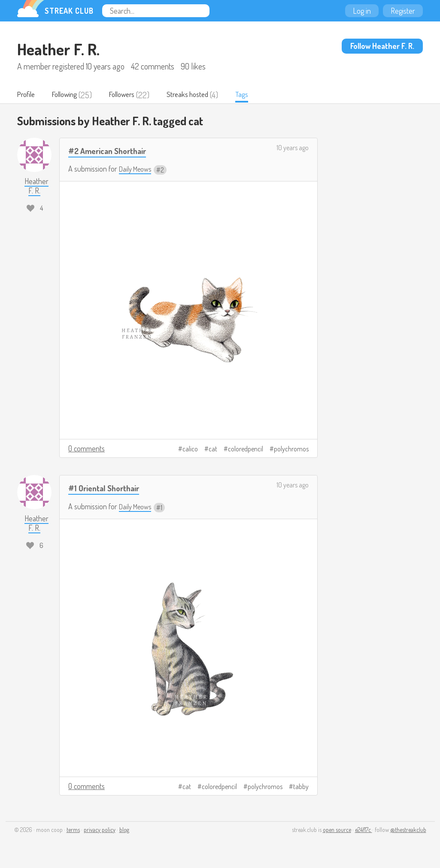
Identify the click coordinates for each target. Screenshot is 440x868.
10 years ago (293, 148)
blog (124, 830)
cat (213, 449)
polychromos (291, 449)
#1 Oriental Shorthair (108, 488)
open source (337, 830)
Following (71, 95)
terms (73, 830)
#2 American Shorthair (112, 151)
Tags (262, 95)
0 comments (86, 449)
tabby (301, 787)
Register (403, 11)
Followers (134, 95)
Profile (28, 95)
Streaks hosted (205, 95)
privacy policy (100, 830)
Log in (362, 11)
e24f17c (364, 830)
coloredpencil (246, 449)
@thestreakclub (408, 830)
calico (190, 449)
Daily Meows (137, 169)
